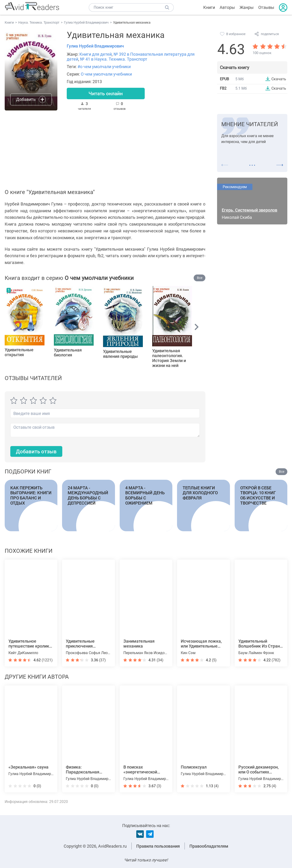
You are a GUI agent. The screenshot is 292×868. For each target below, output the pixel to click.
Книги (209, 7)
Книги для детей (96, 54)
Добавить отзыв (36, 452)
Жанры (247, 7)
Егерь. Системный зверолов (249, 210)
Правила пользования (158, 846)
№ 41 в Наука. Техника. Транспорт (114, 59)
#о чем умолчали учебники (104, 67)
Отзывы (266, 7)
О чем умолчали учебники (106, 74)
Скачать (279, 79)
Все (200, 278)
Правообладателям (209, 846)
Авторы (227, 7)
